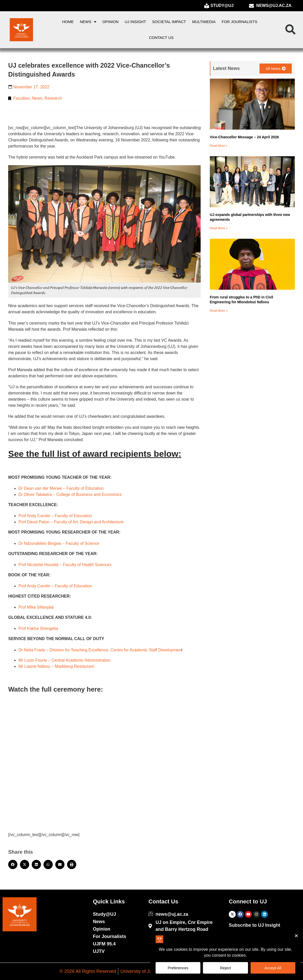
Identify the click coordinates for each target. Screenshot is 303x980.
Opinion (110, 22)
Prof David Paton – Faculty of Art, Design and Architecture (71, 522)
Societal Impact (169, 22)
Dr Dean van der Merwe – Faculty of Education (61, 488)
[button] (290, 30)
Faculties (21, 98)
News (88, 22)
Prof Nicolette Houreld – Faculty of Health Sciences (65, 565)
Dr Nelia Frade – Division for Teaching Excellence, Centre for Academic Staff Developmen (100, 650)
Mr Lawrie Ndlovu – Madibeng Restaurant (56, 666)
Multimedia (204, 22)
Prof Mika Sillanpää (36, 607)
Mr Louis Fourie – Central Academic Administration (64, 660)
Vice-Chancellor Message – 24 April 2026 (244, 137)
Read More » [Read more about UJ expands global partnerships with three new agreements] (219, 228)
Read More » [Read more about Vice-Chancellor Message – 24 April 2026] (219, 146)
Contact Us (161, 38)
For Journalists (239, 22)
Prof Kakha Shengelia (38, 628)
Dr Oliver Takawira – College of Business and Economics (70, 494)
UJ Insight (135, 22)
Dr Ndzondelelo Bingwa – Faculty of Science (59, 543)
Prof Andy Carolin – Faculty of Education (55, 516)
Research (53, 98)
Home (68, 22)
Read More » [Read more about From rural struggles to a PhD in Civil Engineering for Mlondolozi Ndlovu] (219, 311)
